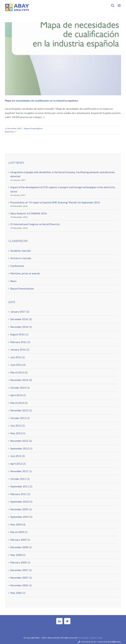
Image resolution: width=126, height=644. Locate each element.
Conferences (17, 266)
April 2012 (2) (18, 464)
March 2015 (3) (19, 372)
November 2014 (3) (21, 380)
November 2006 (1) (21, 585)
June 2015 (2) (18, 365)
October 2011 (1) (20, 479)
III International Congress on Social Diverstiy (35, 224)
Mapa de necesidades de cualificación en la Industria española (41, 101)
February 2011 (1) (20, 494)
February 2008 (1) (20, 562)
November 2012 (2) (21, 441)
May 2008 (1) (18, 555)
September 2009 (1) (21, 517)
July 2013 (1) (18, 426)
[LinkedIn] (59, 621)
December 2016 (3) (21, 319)
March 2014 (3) (19, 403)
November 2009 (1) (21, 509)
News (13, 281)
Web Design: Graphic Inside (90, 638)
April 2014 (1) (18, 395)
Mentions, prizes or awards (25, 273)
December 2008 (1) (21, 547)
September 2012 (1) (21, 448)
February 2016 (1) (20, 342)
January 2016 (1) (20, 350)
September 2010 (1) (21, 502)
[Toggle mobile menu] (119, 5)
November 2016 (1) (21, 327)
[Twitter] (67, 621)
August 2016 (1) (19, 334)
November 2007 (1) (21, 578)
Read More (10, 132)
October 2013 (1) (20, 418)
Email (117, 642)
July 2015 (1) (18, 357)
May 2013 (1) (18, 433)
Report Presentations (33, 128)
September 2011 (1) (21, 486)
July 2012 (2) (18, 456)
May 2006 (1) (18, 593)
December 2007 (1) (21, 570)
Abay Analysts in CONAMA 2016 (29, 213)
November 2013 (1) (21, 410)
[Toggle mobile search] (113, 5)
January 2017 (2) (20, 312)
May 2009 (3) (18, 524)
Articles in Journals (21, 258)
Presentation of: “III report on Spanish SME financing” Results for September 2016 (55, 202)
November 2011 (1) (21, 471)
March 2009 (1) (19, 532)
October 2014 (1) (20, 388)
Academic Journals (21, 251)
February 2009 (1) (20, 540)
